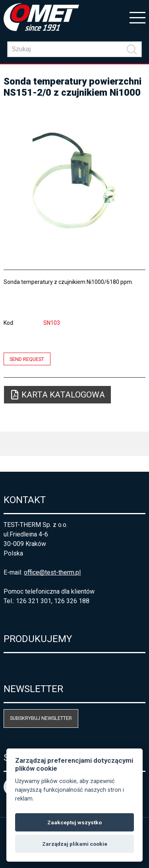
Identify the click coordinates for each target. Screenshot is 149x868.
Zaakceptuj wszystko (74, 822)
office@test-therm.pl (52, 572)
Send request (27, 359)
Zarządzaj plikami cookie (75, 844)
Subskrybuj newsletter (41, 718)
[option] (74, 180)
